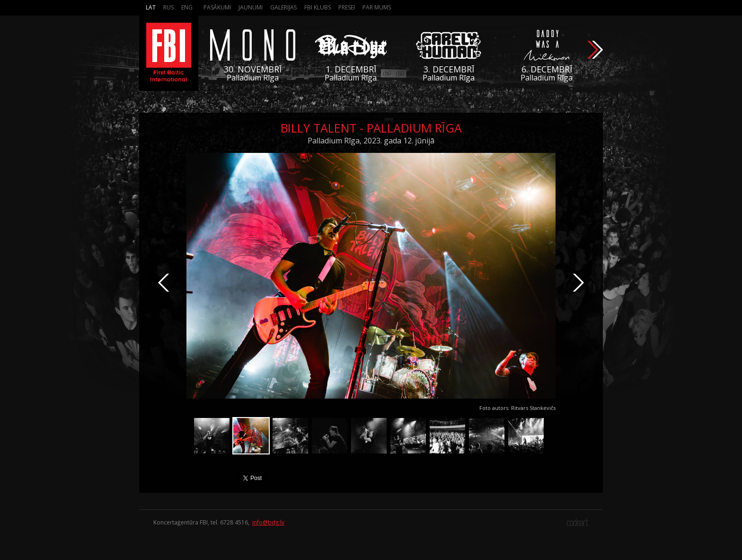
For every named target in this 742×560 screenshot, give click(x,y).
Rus (168, 7)
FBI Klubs (318, 7)
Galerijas (283, 7)
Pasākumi (217, 7)
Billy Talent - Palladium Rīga (371, 128)
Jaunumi (251, 7)
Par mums (377, 7)
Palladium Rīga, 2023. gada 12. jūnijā (371, 141)
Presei (347, 7)
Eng (187, 7)
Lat (151, 7)
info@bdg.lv (268, 522)
